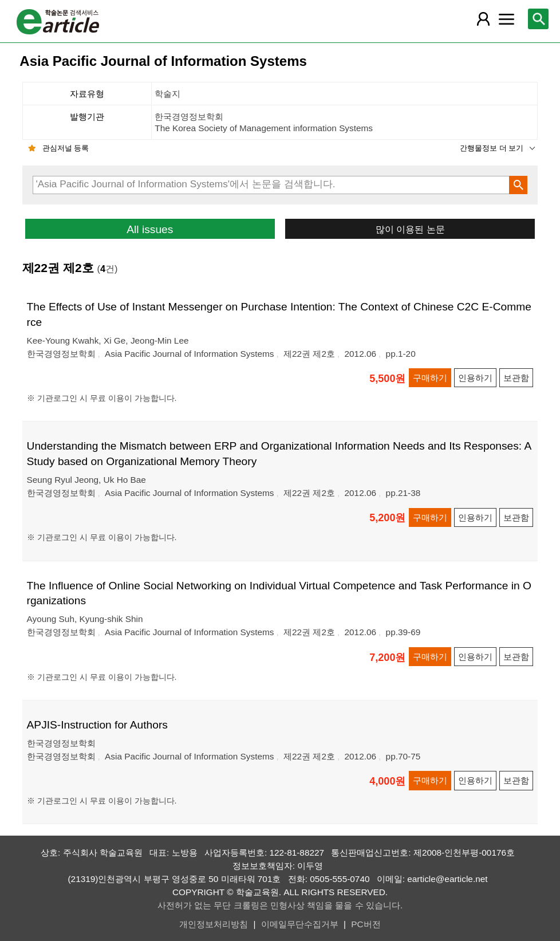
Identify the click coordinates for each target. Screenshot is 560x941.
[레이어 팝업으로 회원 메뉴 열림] (483, 19)
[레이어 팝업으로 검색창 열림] (538, 19)
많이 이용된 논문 (410, 229)
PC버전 (366, 924)
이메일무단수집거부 (300, 924)
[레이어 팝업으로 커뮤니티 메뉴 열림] (507, 19)
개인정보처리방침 (214, 924)
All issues (150, 229)
